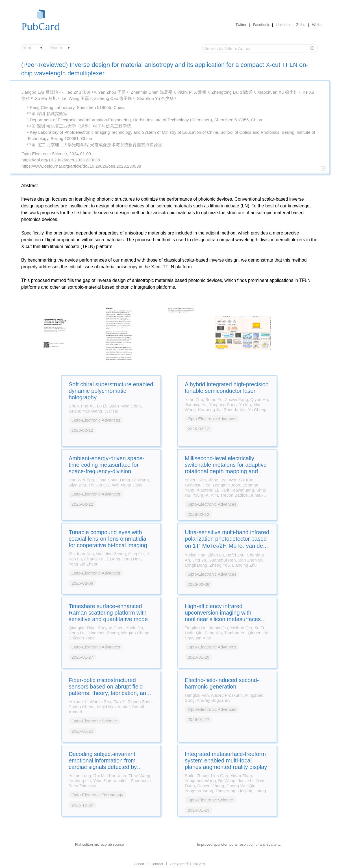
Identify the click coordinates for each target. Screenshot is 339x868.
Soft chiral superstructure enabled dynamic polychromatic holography (111, 391)
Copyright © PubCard (187, 864)
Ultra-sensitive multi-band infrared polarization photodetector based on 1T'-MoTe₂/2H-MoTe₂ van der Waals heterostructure (227, 542)
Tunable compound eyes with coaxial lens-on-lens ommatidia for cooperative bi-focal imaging (108, 539)
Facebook (261, 25)
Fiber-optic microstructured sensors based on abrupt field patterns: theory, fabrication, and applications (109, 690)
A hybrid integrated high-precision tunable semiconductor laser (227, 388)
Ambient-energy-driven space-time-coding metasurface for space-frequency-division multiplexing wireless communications (107, 471)
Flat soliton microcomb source (100, 844)
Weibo (317, 25)
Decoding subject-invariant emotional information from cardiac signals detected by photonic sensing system (103, 764)
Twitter (241, 25)
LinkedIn (283, 25)
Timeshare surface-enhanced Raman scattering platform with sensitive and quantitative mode (108, 613)
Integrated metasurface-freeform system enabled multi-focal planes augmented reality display (226, 760)
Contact (157, 864)
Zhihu (301, 25)
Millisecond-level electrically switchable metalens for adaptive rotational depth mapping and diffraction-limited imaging (226, 468)
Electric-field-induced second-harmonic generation (222, 683)
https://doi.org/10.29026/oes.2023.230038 (61, 160)
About (139, 864)
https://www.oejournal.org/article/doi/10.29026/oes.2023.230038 (81, 166)
